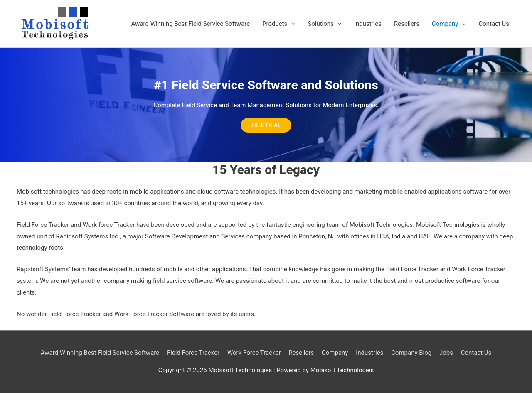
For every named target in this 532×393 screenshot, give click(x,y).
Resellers (407, 24)
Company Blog (411, 353)
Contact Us (494, 24)
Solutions (321, 24)
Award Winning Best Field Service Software (191, 24)
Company (445, 24)
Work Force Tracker (254, 353)
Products (275, 24)
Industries (368, 24)
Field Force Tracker (193, 353)
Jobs (446, 353)
